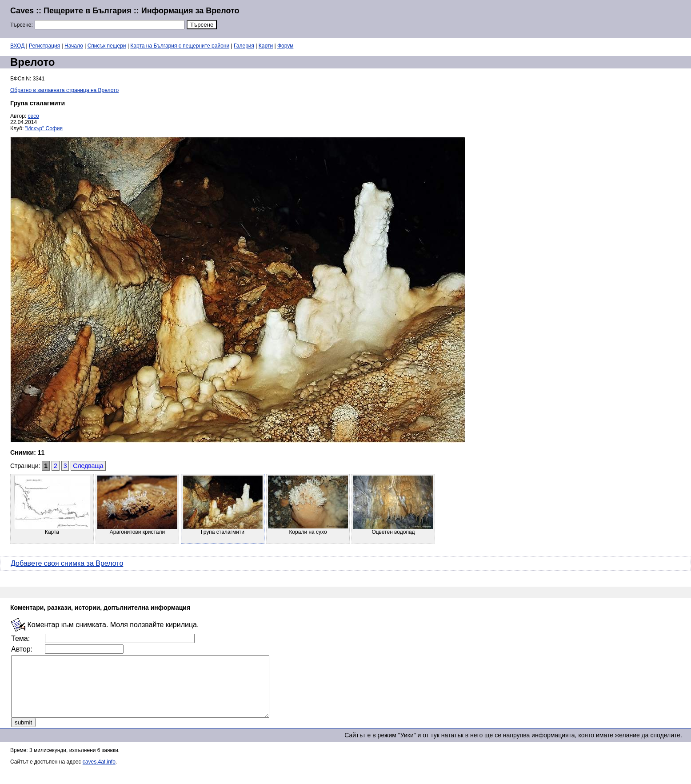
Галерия (244, 46)
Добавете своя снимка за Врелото (67, 563)
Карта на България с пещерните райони (180, 46)
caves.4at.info (99, 774)
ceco (34, 116)
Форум (285, 46)
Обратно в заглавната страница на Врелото (64, 90)
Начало (74, 46)
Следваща (88, 466)
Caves (22, 11)
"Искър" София (44, 128)
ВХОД (17, 46)
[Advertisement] (573, 18)
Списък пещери (107, 46)
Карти (266, 46)
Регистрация (44, 46)
